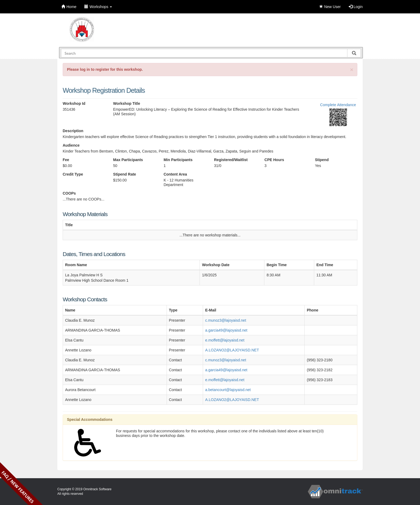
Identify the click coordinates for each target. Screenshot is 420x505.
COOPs (69, 193)
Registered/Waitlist (231, 160)
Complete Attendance (338, 105)
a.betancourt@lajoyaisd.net (228, 390)
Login (356, 7)
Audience (71, 145)
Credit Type (73, 174)
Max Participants (128, 160)
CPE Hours (274, 160)
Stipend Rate (125, 174)
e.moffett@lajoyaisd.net (225, 340)
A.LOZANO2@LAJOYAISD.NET (232, 350)
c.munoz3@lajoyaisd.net (226, 320)
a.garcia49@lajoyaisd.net (226, 330)
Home (69, 7)
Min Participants (178, 160)
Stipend (322, 160)
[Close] (352, 70)
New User (330, 7)
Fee (66, 160)
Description (73, 131)
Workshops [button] (98, 7)
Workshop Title (127, 103)
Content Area (175, 174)
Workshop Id (74, 103)
